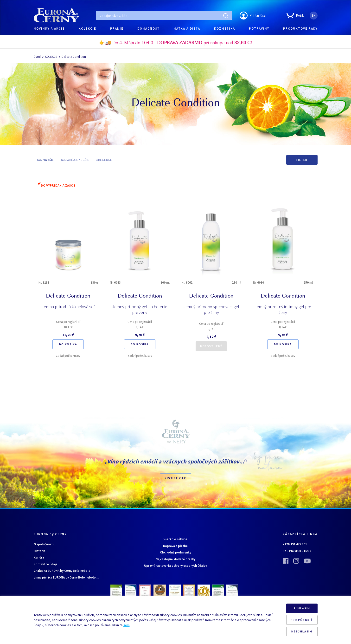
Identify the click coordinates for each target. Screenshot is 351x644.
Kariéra (39, 557)
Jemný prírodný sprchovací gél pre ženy (211, 309)
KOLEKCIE (87, 29)
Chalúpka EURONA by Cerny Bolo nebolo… (64, 571)
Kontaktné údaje (45, 564)
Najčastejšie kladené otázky (175, 559)
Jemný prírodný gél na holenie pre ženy (140, 309)
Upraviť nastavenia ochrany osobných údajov (175, 566)
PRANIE (117, 29)
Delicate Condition (74, 57)
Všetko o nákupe (175, 539)
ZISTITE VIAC (175, 478)
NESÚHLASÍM (302, 631)
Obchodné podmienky (175, 552)
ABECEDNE (104, 160)
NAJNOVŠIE (46, 160)
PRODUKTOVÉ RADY (300, 29)
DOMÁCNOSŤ (148, 29)
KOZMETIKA (225, 29)
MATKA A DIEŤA (187, 29)
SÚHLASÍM (302, 608)
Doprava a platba (175, 546)
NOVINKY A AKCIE (49, 29)
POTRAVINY (259, 29)
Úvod (37, 57)
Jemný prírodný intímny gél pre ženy (283, 309)
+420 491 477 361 (295, 544)
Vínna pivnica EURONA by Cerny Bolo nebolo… (66, 577)
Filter (302, 160)
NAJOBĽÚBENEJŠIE (75, 160)
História (40, 551)
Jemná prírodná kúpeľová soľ (68, 307)
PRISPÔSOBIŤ (302, 620)
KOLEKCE (51, 57)
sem (127, 625)
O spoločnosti (44, 544)
